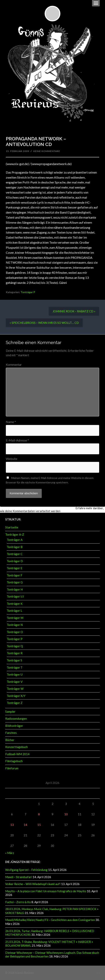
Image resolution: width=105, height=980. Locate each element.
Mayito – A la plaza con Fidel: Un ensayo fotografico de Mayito (46, 891)
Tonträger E (15, 568)
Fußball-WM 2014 (17, 754)
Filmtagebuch (14, 761)
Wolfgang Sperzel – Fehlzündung (26, 870)
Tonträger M (15, 618)
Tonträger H (15, 589)
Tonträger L (14, 611)
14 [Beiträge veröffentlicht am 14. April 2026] (25, 825)
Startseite (12, 527)
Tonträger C (15, 554)
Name (11, 422)
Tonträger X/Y (16, 696)
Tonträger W (15, 689)
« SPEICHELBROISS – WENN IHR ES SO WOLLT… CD (44, 323)
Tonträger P (28, 292)
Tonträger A (15, 540)
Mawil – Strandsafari (19, 877)
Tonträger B (15, 547)
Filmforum (12, 768)
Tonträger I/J (15, 596)
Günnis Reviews (24, 973)
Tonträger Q (15, 646)
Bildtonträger (14, 726)
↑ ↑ (98, 973)
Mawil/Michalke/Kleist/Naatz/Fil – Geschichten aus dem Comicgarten (50, 920)
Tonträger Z (15, 703)
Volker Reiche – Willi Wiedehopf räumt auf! (33, 884)
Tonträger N (15, 625)
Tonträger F (15, 575)
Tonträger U (15, 674)
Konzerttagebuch (16, 747)
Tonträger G (15, 582)
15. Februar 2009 (17, 151)
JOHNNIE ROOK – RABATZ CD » (74, 311)
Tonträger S (14, 660)
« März (10, 853)
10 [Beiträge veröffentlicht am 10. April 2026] (66, 814)
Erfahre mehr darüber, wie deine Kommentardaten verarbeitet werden (52, 510)
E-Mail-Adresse (17, 440)
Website (12, 459)
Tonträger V (15, 682)
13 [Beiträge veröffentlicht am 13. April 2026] (12, 825)
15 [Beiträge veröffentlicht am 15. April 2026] (39, 825)
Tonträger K (15, 604)
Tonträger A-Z (15, 534)
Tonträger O (15, 632)
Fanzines (11, 733)
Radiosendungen (16, 718)
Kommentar (14, 365)
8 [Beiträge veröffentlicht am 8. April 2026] (39, 814)
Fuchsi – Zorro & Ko (18, 902)
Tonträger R (15, 653)
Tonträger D (15, 561)
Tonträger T (15, 667)
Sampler (10, 712)
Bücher (10, 740)
